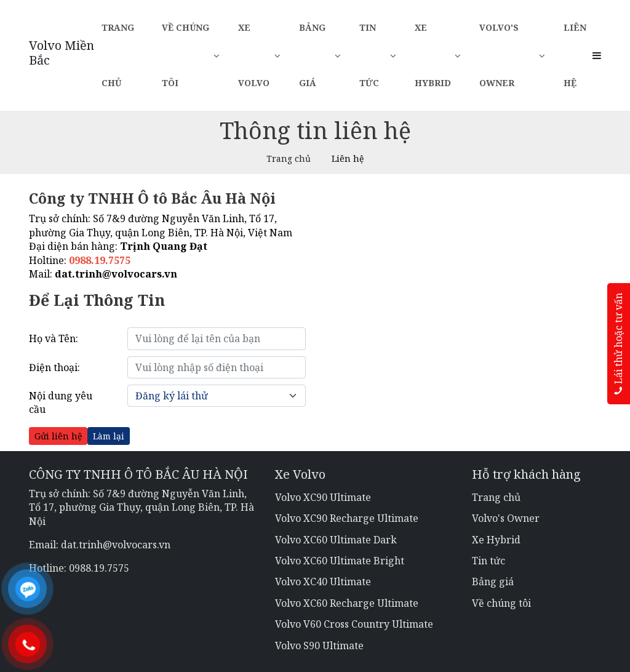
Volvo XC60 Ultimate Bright (340, 561)
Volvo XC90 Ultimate (323, 497)
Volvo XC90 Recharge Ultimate (347, 518)
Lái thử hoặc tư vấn (618, 344)
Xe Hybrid (438, 55)
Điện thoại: (54, 367)
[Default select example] (217, 396)
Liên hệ (575, 55)
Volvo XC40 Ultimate (323, 582)
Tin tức (378, 55)
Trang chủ (118, 55)
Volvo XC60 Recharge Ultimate (347, 603)
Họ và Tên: (54, 338)
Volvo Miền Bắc (62, 53)
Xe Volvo (259, 55)
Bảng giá (320, 55)
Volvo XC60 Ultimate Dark (336, 540)
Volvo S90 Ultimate (319, 646)
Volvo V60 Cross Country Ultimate (354, 624)
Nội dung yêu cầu (61, 402)
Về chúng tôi (191, 55)
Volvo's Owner (512, 55)
